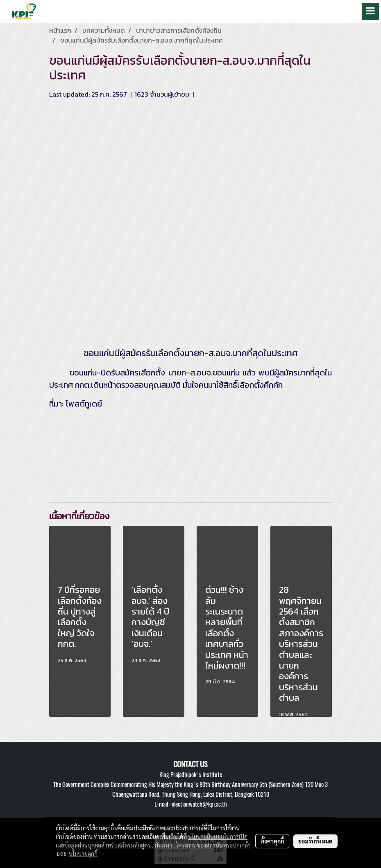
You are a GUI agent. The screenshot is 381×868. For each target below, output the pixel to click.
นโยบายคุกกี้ (83, 854)
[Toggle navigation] (370, 11)
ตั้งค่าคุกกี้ (272, 841)
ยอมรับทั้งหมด (315, 841)
